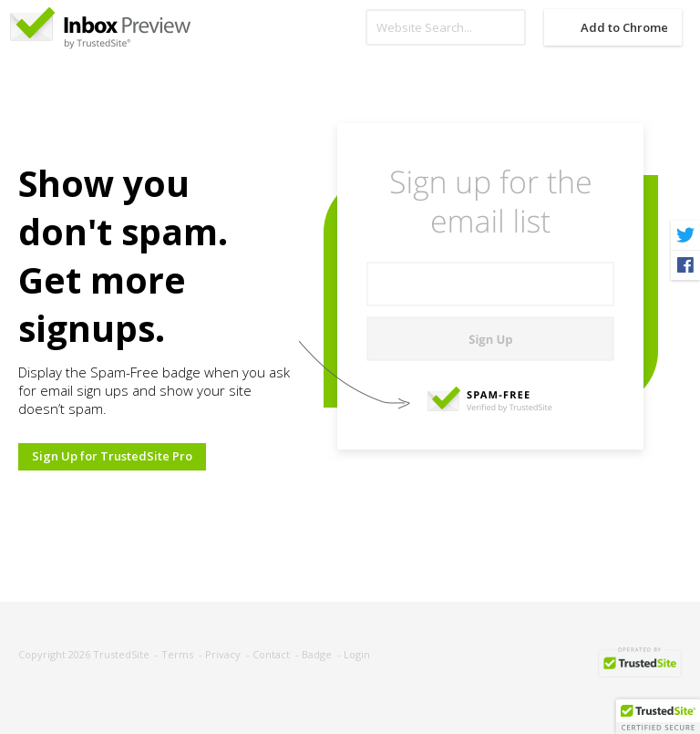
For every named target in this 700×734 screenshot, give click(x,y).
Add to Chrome (624, 27)
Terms (177, 654)
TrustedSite (121, 654)
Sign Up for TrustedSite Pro (112, 456)
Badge (317, 654)
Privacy (223, 654)
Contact (271, 654)
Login (357, 654)
